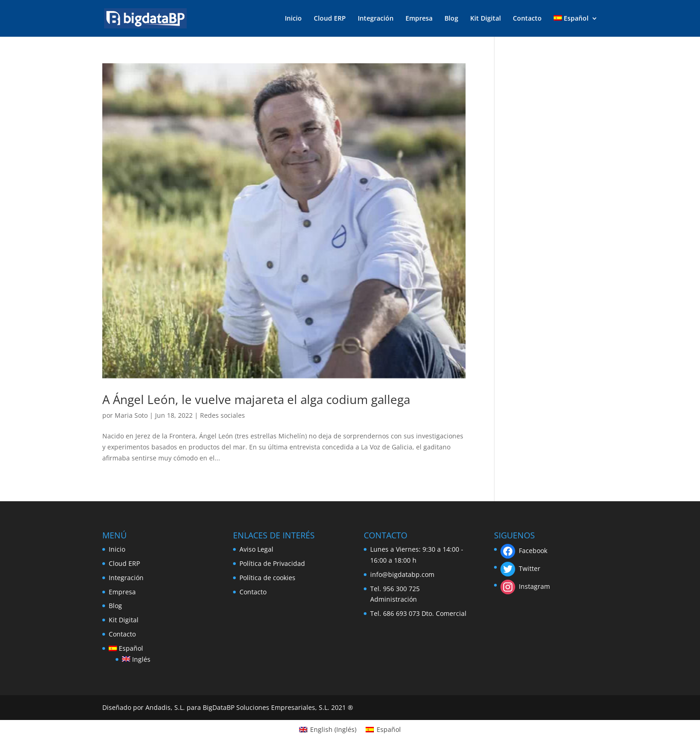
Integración (376, 19)
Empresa (419, 19)
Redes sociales (222, 415)
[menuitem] (576, 26)
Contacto (527, 19)
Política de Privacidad (272, 563)
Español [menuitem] (389, 729)
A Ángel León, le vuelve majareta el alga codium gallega (256, 399)
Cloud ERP (330, 19)
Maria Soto (131, 415)
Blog (451, 19)
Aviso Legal (256, 549)
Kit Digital (486, 19)
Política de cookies (267, 578)
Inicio (293, 19)
